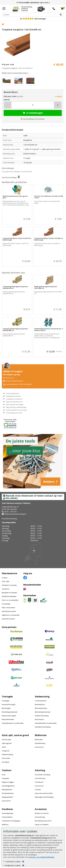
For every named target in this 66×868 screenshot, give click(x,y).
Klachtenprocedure (9, 611)
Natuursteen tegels (9, 716)
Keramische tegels (9, 704)
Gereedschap (40, 817)
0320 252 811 (10, 378)
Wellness (5, 824)
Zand (4, 747)
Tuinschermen (40, 778)
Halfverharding (7, 754)
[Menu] (4, 9)
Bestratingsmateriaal (10, 712)
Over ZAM (5, 581)
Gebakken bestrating (43, 727)
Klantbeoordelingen (9, 596)
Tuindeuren (39, 782)
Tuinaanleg (6, 604)
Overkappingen (8, 813)
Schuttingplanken (8, 786)
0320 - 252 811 (11, 511)
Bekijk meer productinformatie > (15, 73)
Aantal (7, 100)
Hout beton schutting (42, 775)
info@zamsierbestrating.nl (14, 381)
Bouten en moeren (42, 813)
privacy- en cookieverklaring (42, 857)
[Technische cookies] (4, 861)
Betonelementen (8, 719)
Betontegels (6, 708)
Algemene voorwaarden (11, 615)
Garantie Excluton (8, 619)
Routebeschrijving (9, 518)
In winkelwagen (33, 113)
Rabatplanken (7, 790)
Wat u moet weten (8, 608)
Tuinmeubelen (7, 817)
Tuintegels (6, 701)
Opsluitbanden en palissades (13, 723)
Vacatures (6, 589)
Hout (4, 775)
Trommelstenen (41, 701)
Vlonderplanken (8, 793)
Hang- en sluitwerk (42, 824)
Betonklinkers (40, 704)
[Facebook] (25, 577)
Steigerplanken (7, 797)
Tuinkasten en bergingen (11, 821)
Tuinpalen (6, 778)
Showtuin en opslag (9, 585)
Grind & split (6, 740)
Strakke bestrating (42, 716)
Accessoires (39, 747)
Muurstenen (39, 719)
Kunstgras (6, 762)
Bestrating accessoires (43, 821)
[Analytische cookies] (4, 865)
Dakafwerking (40, 743)
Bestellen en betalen (9, 593)
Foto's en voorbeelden (10, 600)
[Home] (22, 9)
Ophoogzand (7, 743)
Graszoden (6, 758)
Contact (5, 578)
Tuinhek (38, 790)
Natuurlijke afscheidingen (44, 797)
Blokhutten (39, 740)
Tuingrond (6, 751)
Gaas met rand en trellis (44, 793)
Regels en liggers (8, 782)
